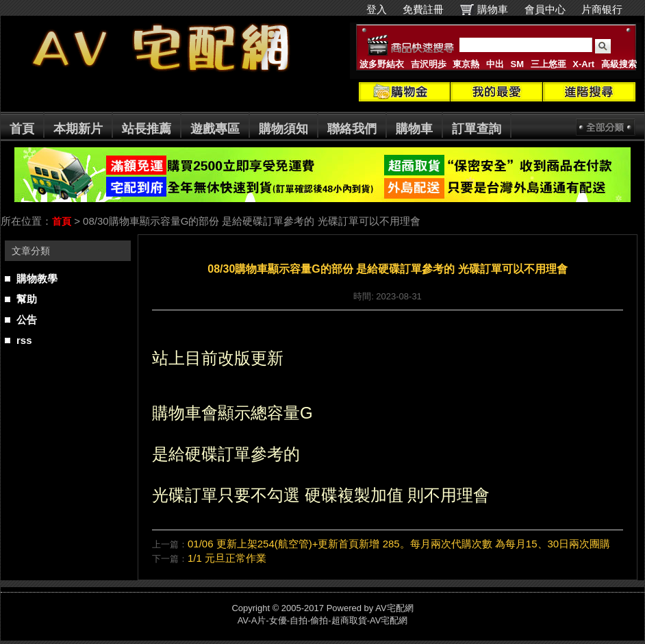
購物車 (493, 9)
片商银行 (608, 9)
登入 (377, 9)
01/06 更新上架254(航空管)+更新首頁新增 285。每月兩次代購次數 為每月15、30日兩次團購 (399, 544)
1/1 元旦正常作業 (227, 558)
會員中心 (545, 9)
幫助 (27, 299)
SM (518, 64)
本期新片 (78, 129)
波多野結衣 (382, 64)
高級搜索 (619, 64)
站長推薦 (147, 129)
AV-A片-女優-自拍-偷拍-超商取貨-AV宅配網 (323, 620)
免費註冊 (423, 9)
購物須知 (283, 129)
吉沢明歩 (429, 64)
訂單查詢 (477, 129)
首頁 (22, 129)
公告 (27, 320)
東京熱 (466, 64)
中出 (495, 64)
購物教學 (37, 278)
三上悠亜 (548, 64)
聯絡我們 (352, 129)
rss (24, 340)
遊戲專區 (215, 129)
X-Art (583, 64)
